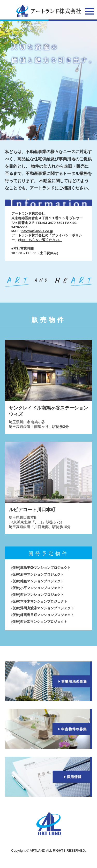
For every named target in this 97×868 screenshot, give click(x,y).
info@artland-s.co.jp (37, 231)
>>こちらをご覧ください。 (42, 240)
